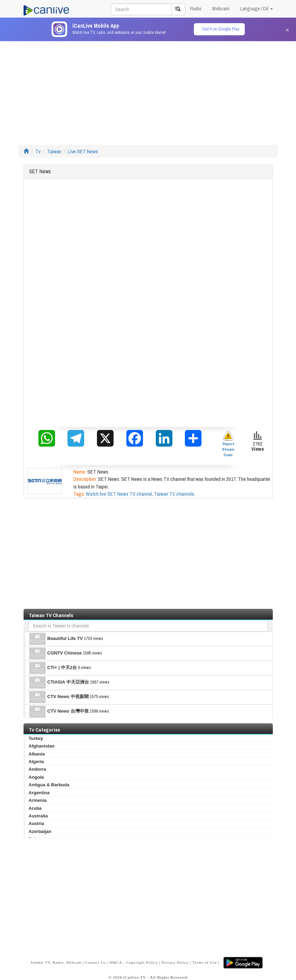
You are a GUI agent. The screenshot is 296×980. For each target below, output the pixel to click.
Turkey (36, 738)
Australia (38, 816)
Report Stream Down (228, 444)
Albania (37, 754)
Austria (37, 823)
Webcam (221, 8)
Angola (36, 777)
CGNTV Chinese (56, 653)
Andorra (38, 769)
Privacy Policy (175, 962)
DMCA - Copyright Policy (134, 962)
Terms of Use (205, 962)
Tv (38, 151)
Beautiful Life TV (56, 639)
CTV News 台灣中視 (59, 712)
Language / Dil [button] (256, 8)
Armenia (38, 800)
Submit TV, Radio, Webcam (56, 962)
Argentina (39, 793)
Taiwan (54, 151)
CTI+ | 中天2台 (53, 668)
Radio (196, 8)
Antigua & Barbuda (49, 785)
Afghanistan (42, 746)
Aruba (35, 808)
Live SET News (83, 151)
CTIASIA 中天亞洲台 (59, 683)
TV (177, 8)
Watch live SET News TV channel (119, 494)
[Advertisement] (148, 90)
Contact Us (95, 962)
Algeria (36, 762)
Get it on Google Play (221, 29)
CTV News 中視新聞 (59, 697)
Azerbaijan (40, 831)
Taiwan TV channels (174, 494)
